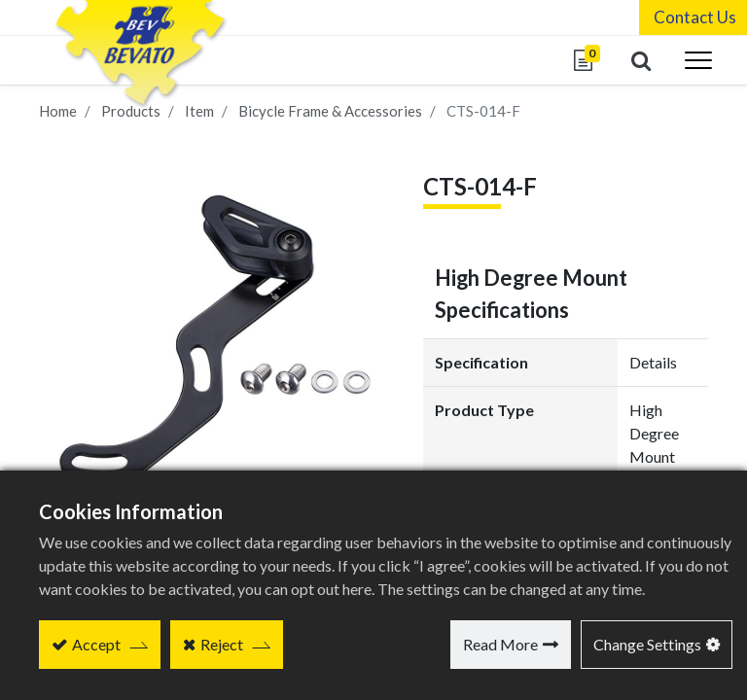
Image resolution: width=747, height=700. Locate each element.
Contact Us (691, 17)
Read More (500, 644)
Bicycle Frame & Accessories (330, 111)
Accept (96, 644)
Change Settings (647, 644)
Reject (222, 644)
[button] (637, 60)
